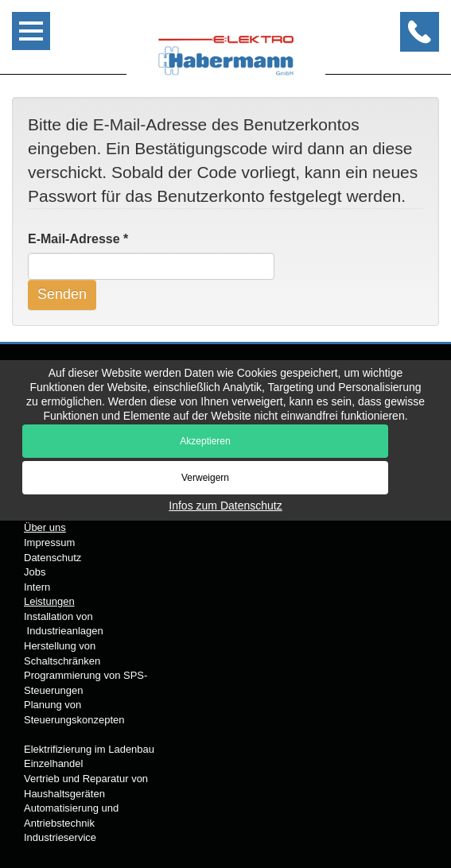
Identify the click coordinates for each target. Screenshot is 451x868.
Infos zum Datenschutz (225, 506)
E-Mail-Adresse (78, 239)
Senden (62, 294)
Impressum (49, 542)
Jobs (35, 572)
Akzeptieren (205, 441)
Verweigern (205, 478)
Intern (37, 587)
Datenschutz (52, 558)
